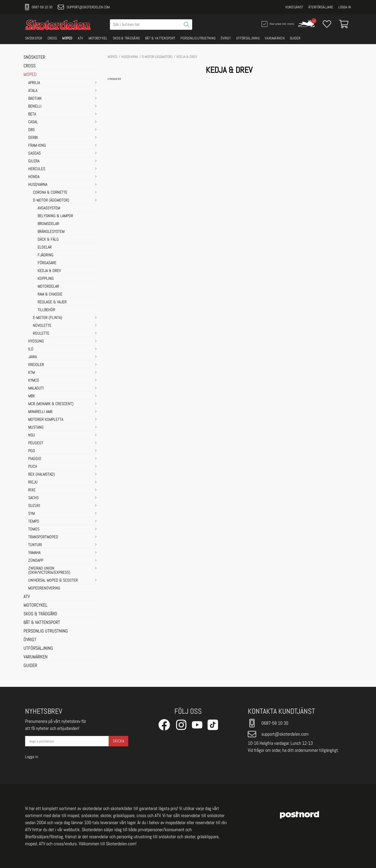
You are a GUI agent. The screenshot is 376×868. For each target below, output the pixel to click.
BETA (32, 114)
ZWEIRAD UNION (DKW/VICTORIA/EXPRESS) (49, 571)
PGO (32, 451)
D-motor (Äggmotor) (51, 200)
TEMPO (34, 522)
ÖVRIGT (226, 38)
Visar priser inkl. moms (277, 24)
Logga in (345, 7)
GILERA (34, 161)
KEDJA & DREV (49, 271)
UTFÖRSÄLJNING (248, 38)
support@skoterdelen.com (84, 7)
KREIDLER (36, 365)
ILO (31, 349)
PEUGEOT (36, 443)
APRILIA (34, 83)
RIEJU (33, 482)
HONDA (34, 177)
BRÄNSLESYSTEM (51, 232)
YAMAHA (34, 553)
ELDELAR (45, 247)
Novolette (42, 326)
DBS (31, 130)
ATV (81, 38)
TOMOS (34, 529)
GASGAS (34, 153)
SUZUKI (34, 506)
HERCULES (37, 169)
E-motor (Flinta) (48, 318)
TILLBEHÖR (46, 310)
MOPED (67, 38)
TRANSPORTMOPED (43, 537)
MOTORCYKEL (98, 38)
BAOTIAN (35, 99)
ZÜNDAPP (36, 561)
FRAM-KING (37, 146)
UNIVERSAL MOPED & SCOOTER (53, 581)
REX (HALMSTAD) (42, 475)
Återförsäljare (321, 7)
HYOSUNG (36, 341)
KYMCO (34, 381)
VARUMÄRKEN (275, 38)
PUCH (33, 467)
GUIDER (295, 38)
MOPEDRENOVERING (44, 588)
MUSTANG (36, 428)
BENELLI (35, 107)
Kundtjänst (294, 7)
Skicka (118, 741)
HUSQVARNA (38, 185)
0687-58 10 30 (39, 7)
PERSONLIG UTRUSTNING (198, 38)
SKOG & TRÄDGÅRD (127, 38)
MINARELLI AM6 (40, 412)
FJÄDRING (46, 255)
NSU (32, 435)
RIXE (32, 490)
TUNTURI (35, 545)
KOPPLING (46, 279)
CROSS (52, 38)
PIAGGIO (35, 459)
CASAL (33, 122)
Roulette (41, 334)
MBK (32, 396)
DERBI (33, 138)
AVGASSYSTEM (49, 208)
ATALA (33, 91)
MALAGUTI (36, 388)
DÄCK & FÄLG (48, 240)
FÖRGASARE (47, 263)
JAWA (33, 357)
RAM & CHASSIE (50, 294)
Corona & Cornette (50, 193)
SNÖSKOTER (34, 38)
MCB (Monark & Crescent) (51, 404)
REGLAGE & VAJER (52, 302)
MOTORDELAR (48, 287)
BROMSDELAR (48, 224)
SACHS (33, 498)
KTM (31, 373)
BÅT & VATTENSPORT (160, 38)
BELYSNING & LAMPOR (55, 216)
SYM (31, 514)
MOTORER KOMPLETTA (46, 420)
